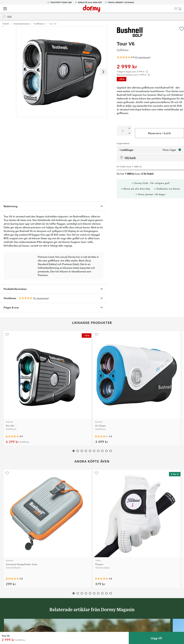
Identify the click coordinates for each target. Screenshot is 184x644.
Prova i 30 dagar (128, 576)
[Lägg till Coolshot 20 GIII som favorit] (152, 271)
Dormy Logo (126, 598)
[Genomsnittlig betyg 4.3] (120, 406)
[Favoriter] (164, 12)
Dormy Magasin (153, 23)
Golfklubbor (11, 23)
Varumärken (132, 23)
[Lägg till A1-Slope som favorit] (43, 271)
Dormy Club (48, 572)
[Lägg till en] (127, 137)
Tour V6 (53, 29)
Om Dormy (125, 581)
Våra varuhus (87, 589)
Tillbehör (98, 23)
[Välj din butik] (139, 12)
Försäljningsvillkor (129, 589)
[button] (153, 12)
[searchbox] (69, 12)
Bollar (48, 23)
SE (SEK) (173, 2)
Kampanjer (173, 23)
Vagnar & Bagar (66, 23)
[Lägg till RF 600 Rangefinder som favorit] (79, 271)
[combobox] (76, 12)
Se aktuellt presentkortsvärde (95, 603)
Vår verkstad (87, 585)
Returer (84, 581)
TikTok (46, 598)
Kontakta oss (87, 572)
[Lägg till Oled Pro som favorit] (115, 271)
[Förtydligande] (149, 77)
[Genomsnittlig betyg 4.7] (157, 318)
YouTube (47, 603)
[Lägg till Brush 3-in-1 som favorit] (115, 355)
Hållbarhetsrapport (129, 603)
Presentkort (86, 598)
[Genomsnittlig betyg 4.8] (12, 406)
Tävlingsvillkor (127, 585)
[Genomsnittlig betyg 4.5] (84, 318)
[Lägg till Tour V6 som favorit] (179, 34)
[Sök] (119, 12)
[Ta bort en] (127, 142)
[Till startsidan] (11, 12)
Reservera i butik (158, 152)
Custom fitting (88, 576)
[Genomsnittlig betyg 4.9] (28, 235)
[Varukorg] (176, 12)
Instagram (47, 594)
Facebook (47, 589)
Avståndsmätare (21, 29)
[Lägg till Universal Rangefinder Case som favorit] (7, 355)
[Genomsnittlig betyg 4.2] (48, 318)
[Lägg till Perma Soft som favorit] (79, 355)
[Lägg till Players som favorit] (43, 355)
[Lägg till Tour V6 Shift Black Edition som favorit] (152, 355)
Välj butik (130, 177)
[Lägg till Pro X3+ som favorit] (7, 271)
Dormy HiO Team (51, 581)
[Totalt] (121, 140)
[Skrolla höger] (106, 77)
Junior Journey (50, 585)
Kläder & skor (31, 23)
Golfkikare (39, 29)
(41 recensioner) (43, 235)
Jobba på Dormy (128, 572)
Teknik (84, 23)
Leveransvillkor (127, 594)
